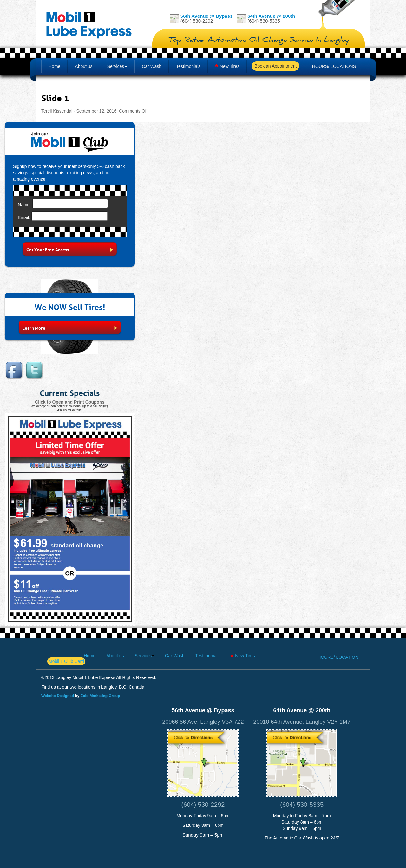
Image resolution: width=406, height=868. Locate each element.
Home (54, 66)
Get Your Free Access (70, 249)
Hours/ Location (338, 657)
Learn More (70, 327)
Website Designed (58, 696)
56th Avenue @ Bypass (206, 16)
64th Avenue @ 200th (271, 16)
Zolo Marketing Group (100, 696)
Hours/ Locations (334, 66)
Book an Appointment (275, 66)
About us (84, 66)
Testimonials (188, 66)
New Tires (230, 66)
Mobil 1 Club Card (66, 661)
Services (116, 66)
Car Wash (152, 66)
